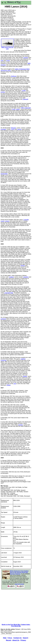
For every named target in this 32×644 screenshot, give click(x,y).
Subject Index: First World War (21, 625)
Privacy (23, 640)
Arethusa (14, 76)
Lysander (26, 220)
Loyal (13, 109)
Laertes (21, 425)
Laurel (2, 221)
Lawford (23, 359)
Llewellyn (26, 277)
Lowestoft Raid (8, 293)
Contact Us (17, 638)
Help (5, 638)
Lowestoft (25, 99)
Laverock (3, 319)
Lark (2, 60)
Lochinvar (3, 360)
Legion (18, 109)
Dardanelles (4, 174)
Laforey (19, 129)
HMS (26, 108)
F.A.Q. (10, 638)
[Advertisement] (24, 14)
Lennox (3, 92)
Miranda (13, 128)
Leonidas (3, 129)
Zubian (9, 385)
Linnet (8, 60)
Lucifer (24, 91)
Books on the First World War (11, 625)
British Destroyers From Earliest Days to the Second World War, (19, 572)
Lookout (11, 277)
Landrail (26, 58)
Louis (13, 129)
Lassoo (7, 221)
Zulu (15, 384)
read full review (19, 584)
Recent (9, 640)
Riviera (23, 265)
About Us (16, 640)
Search (25, 638)
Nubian (25, 376)
